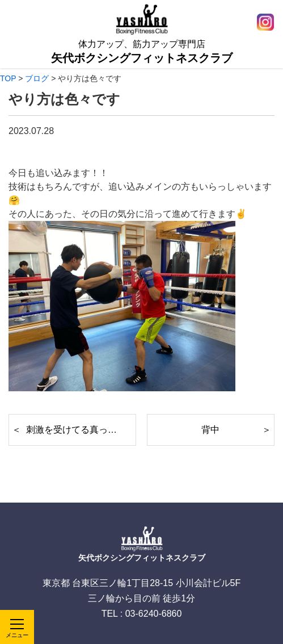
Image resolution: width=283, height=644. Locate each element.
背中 (210, 430)
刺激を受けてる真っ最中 (76, 430)
